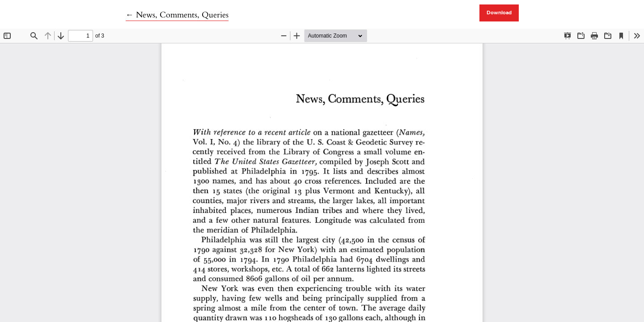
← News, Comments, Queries (177, 15)
